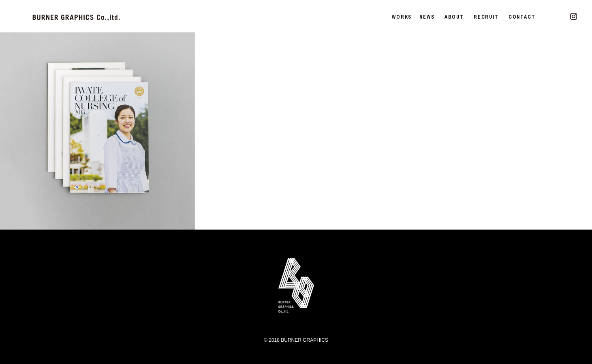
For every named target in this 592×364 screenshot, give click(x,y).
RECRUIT (486, 17)
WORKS (402, 17)
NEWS (427, 17)
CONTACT (522, 17)
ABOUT (454, 17)
